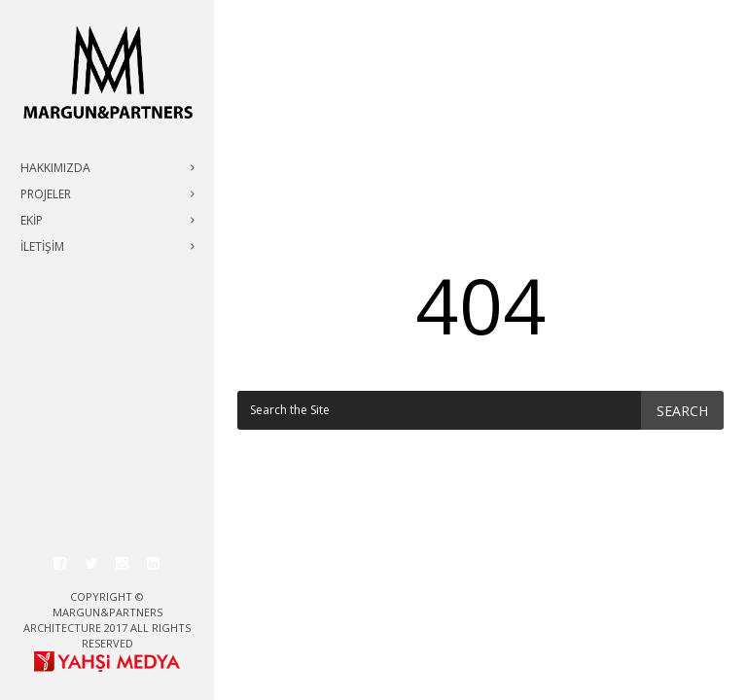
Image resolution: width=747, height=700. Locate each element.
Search (682, 411)
